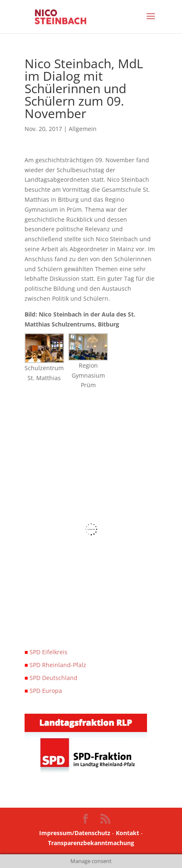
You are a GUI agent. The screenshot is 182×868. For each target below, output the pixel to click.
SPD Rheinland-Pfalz (55, 665)
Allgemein (83, 129)
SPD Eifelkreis (46, 652)
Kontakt (128, 833)
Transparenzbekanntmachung (91, 843)
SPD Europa (43, 691)
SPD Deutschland (51, 678)
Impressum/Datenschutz (75, 833)
